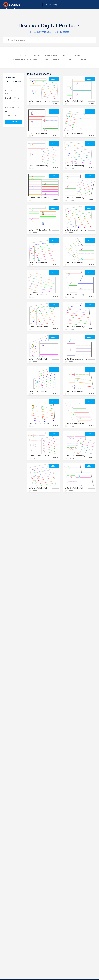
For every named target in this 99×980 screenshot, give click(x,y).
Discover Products (14, 9)
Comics (37, 55)
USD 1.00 (54, 79)
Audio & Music (51, 55)
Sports (72, 60)
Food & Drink (59, 60)
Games (45, 60)
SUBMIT (13, 122)
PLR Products (61, 32)
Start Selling (52, 5)
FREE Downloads (40, 32)
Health (84, 60)
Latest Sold (24, 55)
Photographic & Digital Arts (25, 60)
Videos (65, 55)
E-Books (77, 55)
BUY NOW (56, 103)
